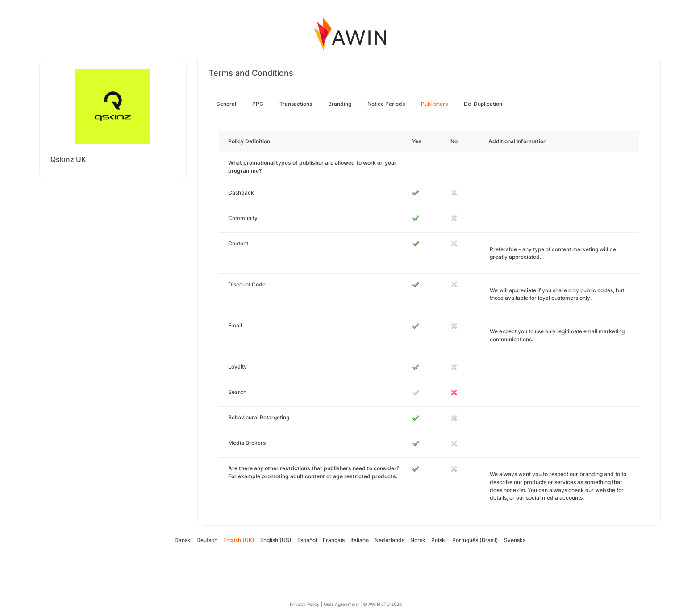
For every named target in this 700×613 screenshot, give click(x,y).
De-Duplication (483, 104)
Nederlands (390, 540)
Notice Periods (386, 104)
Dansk (183, 540)
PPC (258, 104)
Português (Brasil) (475, 540)
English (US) (276, 540)
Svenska (515, 540)
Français (334, 540)
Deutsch (207, 540)
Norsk (418, 540)
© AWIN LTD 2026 (382, 604)
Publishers (434, 104)
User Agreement (341, 604)
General (226, 104)
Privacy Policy (305, 604)
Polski (439, 540)
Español (307, 540)
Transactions (296, 104)
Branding (340, 104)
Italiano (360, 540)
